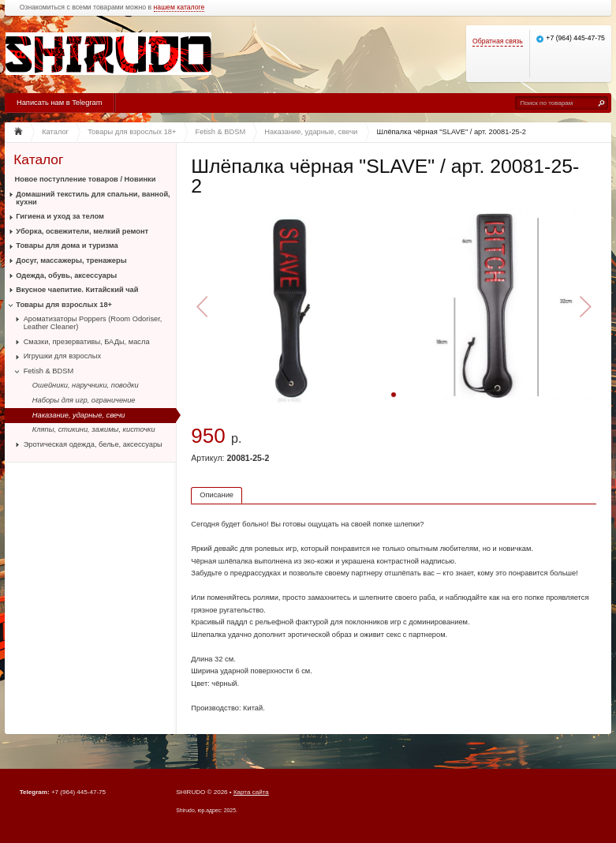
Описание (217, 495)
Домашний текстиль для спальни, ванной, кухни (93, 198)
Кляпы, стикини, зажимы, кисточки (94, 429)
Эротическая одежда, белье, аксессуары (93, 444)
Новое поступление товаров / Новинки (86, 179)
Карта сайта (251, 792)
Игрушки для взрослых (62, 356)
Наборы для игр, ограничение (84, 400)
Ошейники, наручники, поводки (86, 385)
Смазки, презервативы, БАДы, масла (87, 342)
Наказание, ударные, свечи (79, 415)
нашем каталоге (179, 7)
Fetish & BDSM (49, 371)
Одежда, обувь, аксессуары (66, 275)
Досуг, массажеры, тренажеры (71, 260)
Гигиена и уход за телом (60, 216)
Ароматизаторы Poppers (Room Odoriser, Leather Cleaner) (93, 323)
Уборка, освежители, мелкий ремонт (82, 231)
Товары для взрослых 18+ (64, 305)
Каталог (38, 160)
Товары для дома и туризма (67, 245)
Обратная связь (498, 41)
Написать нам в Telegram (59, 103)
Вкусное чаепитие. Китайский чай (77, 290)
